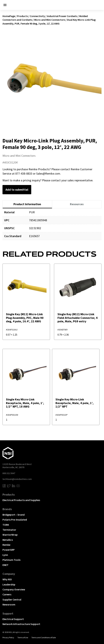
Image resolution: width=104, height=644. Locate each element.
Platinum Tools (11, 560)
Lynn (5, 555)
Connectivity (37, 16)
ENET (5, 565)
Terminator (9, 530)
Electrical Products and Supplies (21, 500)
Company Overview (14, 589)
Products (23, 16)
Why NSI (7, 579)
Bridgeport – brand (14, 515)
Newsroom (9, 604)
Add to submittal (17, 190)
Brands (7, 509)
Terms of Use (23, 637)
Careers (7, 594)
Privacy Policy (8, 637)
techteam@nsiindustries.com (17, 479)
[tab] (27, 204)
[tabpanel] (52, 227)
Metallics (8, 540)
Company (9, 574)
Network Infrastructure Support (21, 624)
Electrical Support (13, 619)
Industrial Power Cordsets (62, 16)
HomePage (9, 16)
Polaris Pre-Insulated (15, 520)
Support (8, 613)
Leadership (9, 584)
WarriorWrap (10, 535)
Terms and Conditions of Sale (44, 637)
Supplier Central (12, 599)
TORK (6, 525)
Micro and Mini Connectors (50, 20)
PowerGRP (9, 550)
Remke (6, 545)
